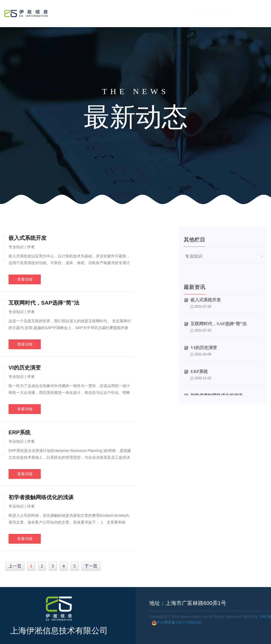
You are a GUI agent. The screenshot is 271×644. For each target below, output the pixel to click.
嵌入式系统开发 (206, 301)
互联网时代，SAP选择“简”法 (218, 325)
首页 (168, 12)
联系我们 (252, 12)
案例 (203, 12)
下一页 (91, 566)
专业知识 (194, 256)
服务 (185, 12)
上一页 (15, 566)
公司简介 (225, 12)
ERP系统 (199, 373)
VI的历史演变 (204, 349)
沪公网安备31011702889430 (175, 622)
